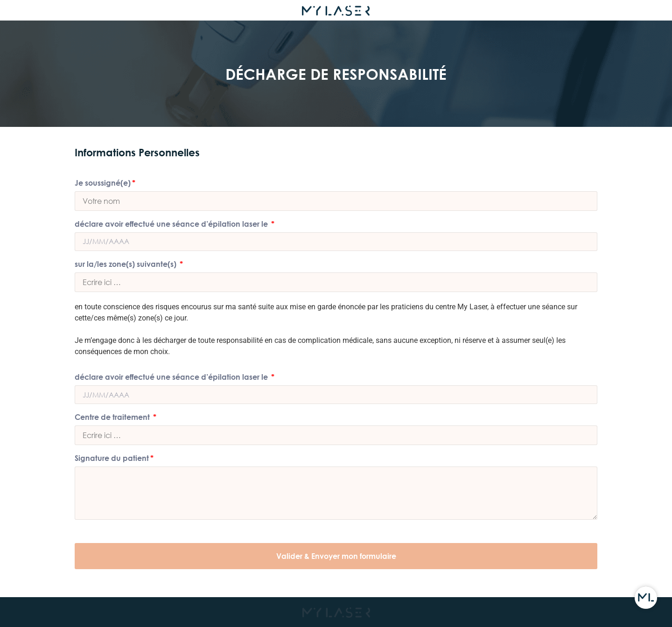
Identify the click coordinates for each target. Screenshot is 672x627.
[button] (336, 556)
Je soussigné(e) (103, 183)
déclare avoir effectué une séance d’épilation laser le (172, 224)
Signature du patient (112, 458)
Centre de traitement (113, 417)
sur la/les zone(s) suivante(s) (126, 264)
